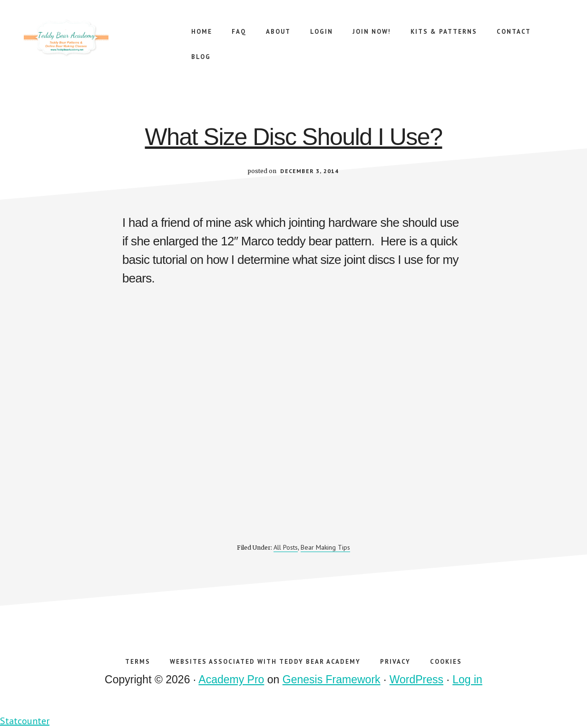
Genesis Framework (332, 679)
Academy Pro (231, 679)
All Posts (286, 547)
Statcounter (25, 721)
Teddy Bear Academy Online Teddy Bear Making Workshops (95, 38)
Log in (467, 679)
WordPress (416, 679)
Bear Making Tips (325, 547)
